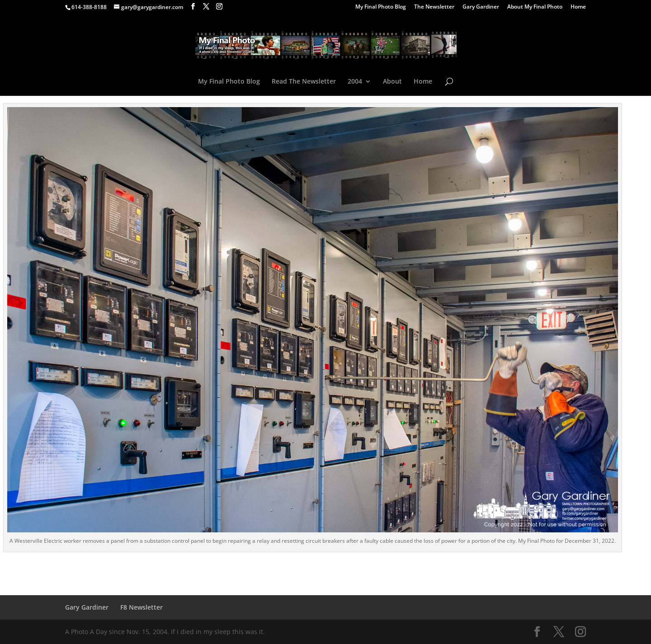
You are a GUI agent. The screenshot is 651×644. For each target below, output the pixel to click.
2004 (355, 82)
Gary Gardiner (481, 7)
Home (578, 7)
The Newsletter (434, 7)
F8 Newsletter (142, 607)
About (392, 82)
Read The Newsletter (304, 82)
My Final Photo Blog (381, 7)
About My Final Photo (535, 7)
